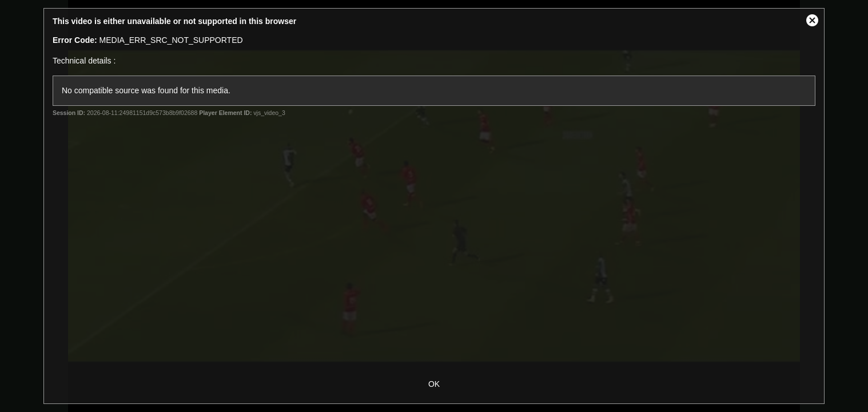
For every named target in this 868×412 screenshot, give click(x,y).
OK (434, 384)
